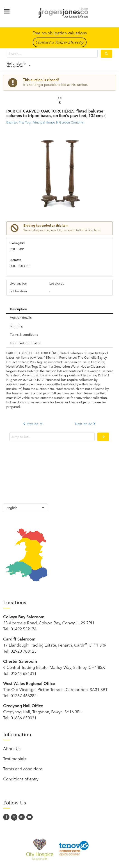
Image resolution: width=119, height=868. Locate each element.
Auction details (21, 318)
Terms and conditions (23, 769)
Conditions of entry (21, 779)
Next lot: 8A (86, 424)
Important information (26, 343)
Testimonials (15, 759)
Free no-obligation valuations (60, 33)
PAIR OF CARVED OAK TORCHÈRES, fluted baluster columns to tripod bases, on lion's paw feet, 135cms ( (56, 113)
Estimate (15, 260)
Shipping (17, 326)
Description (18, 309)
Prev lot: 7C (33, 424)
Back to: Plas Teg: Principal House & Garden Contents (45, 122)
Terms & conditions (24, 335)
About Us (12, 749)
